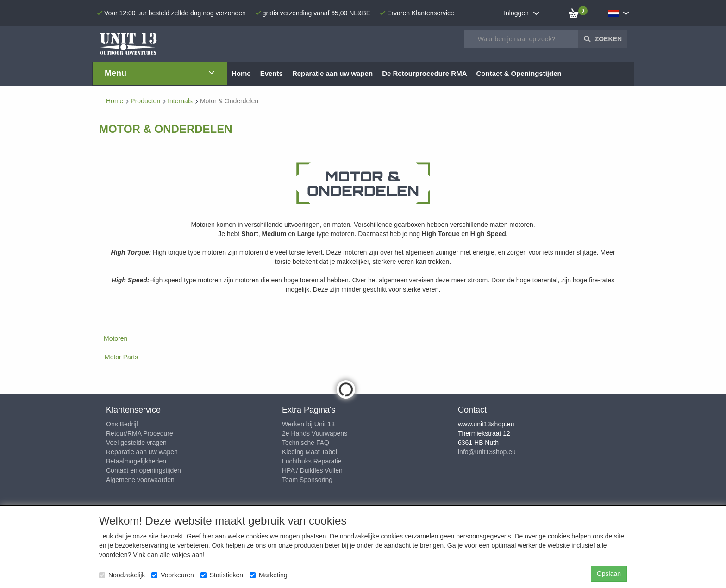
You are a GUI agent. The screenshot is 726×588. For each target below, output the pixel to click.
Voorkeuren (173, 575)
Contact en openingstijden (144, 470)
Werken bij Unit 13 (308, 424)
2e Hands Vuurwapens (315, 433)
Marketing (268, 575)
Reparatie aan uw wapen (142, 452)
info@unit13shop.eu (487, 452)
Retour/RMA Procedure (140, 433)
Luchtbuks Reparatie (312, 461)
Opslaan (609, 574)
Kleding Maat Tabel (310, 452)
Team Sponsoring (307, 480)
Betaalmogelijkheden (136, 461)
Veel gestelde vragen (136, 443)
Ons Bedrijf (122, 424)
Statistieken (222, 575)
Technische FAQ (306, 443)
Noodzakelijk (122, 575)
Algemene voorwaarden (140, 480)
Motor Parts (121, 357)
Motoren (116, 338)
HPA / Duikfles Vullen (312, 470)
